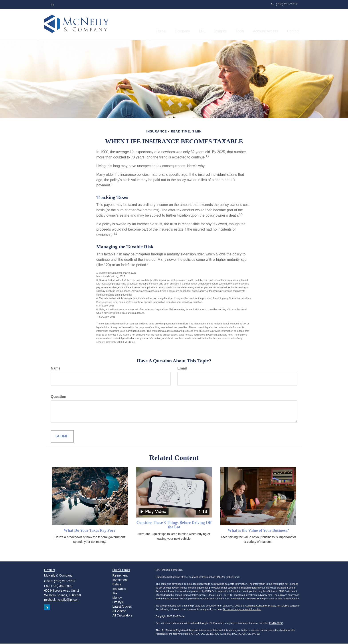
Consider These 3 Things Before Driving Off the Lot (174, 525)
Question (58, 397)
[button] (171, 25)
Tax (115, 594)
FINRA (273, 624)
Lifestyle (118, 603)
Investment (120, 580)
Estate (117, 585)
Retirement (120, 576)
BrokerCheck (233, 577)
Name (56, 369)
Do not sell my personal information (242, 610)
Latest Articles (122, 607)
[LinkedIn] (52, 4)
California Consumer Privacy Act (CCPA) (267, 606)
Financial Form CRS (172, 570)
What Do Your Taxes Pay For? (90, 531)
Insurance (119, 589)
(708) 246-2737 (284, 4)
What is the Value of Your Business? (258, 531)
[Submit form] (62, 437)
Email (182, 369)
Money (117, 598)
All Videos (119, 611)
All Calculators (122, 616)
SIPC (280, 624)
